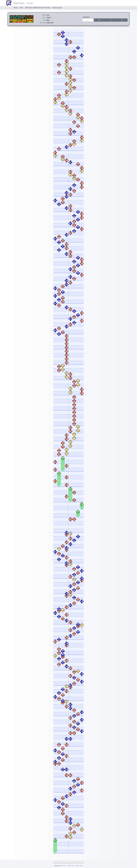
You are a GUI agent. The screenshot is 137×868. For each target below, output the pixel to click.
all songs (30, 3)
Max (22, 8)
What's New (79, 866)
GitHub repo (71, 866)
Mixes (16, 8)
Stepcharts (19, 3)
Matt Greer (62, 866)
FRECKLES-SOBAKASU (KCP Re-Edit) (38, 8)
